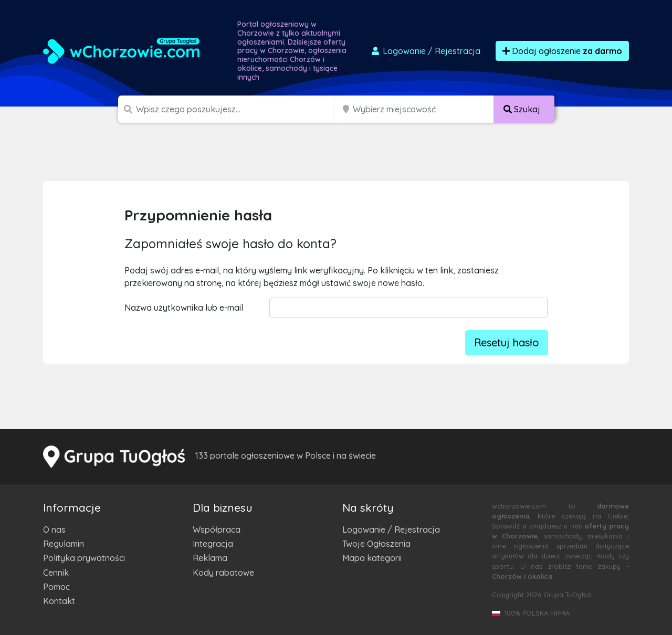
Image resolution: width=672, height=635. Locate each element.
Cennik (56, 573)
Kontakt (59, 601)
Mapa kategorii (372, 558)
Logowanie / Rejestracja (391, 530)
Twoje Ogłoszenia (376, 544)
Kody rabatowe (223, 573)
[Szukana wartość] (237, 109)
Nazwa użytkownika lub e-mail (184, 308)
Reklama (210, 558)
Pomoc (56, 587)
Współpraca (217, 530)
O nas (54, 530)
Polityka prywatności (84, 558)
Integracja (213, 544)
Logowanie (425, 51)
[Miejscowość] (423, 109)
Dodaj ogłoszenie (562, 51)
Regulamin (64, 544)
